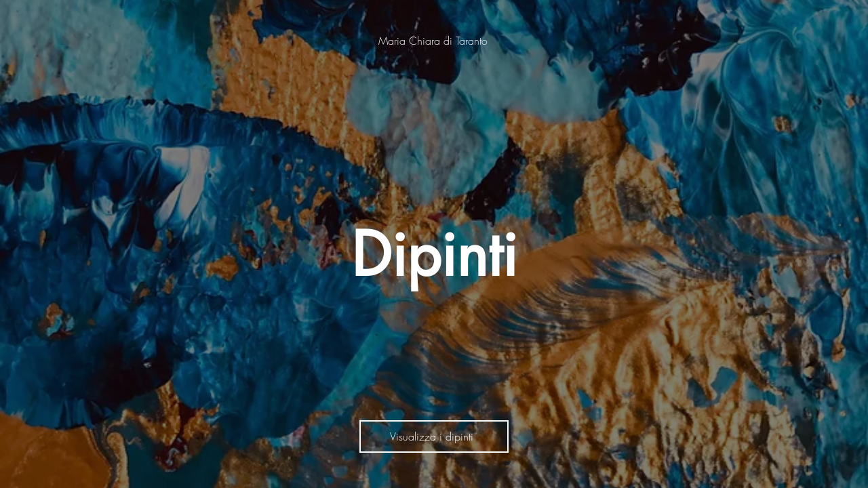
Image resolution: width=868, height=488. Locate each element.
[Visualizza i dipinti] (434, 436)
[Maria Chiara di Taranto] (434, 41)
